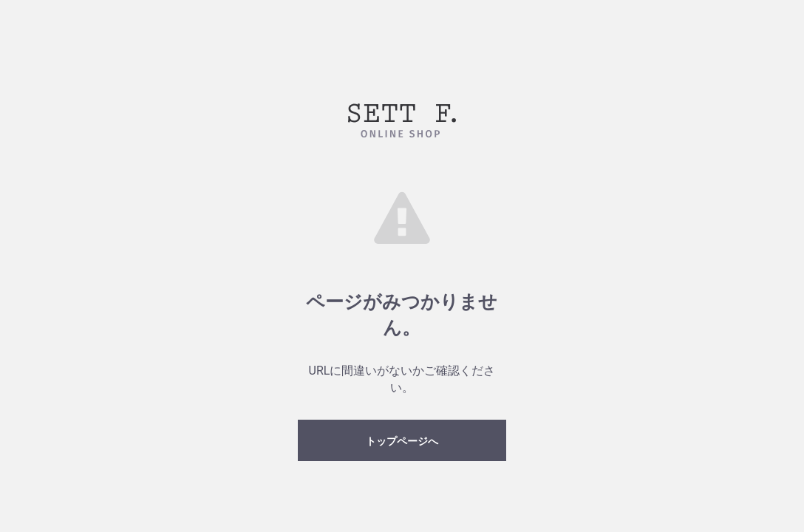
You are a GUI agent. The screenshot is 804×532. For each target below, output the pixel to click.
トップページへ (402, 441)
